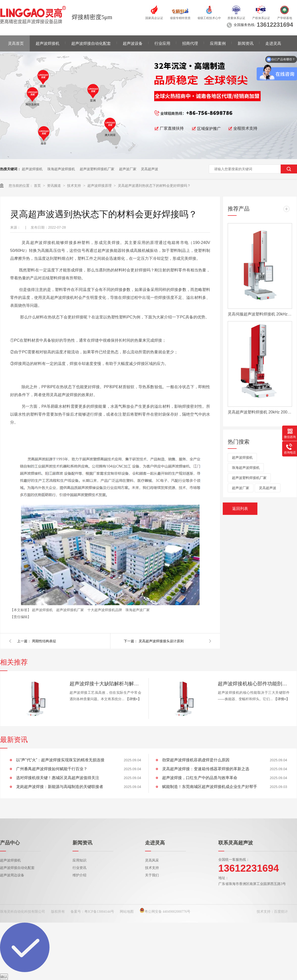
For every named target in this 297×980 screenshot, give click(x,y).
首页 (38, 186)
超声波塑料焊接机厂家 (97, 169)
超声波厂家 (128, 169)
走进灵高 (273, 43)
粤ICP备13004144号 (99, 912)
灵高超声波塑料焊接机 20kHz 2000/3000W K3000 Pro (260, 412)
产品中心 (10, 843)
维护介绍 (79, 875)
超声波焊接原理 (100, 186)
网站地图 (127, 912)
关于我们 (152, 875)
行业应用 (162, 43)
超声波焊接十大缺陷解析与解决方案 (105, 684)
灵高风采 (152, 860)
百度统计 (281, 912)
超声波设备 (133, 43)
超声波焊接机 (48, 43)
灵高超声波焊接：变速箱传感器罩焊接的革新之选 (206, 769)
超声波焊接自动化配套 (91, 43)
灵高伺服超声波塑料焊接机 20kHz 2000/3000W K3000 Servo (260, 314)
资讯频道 (54, 186)
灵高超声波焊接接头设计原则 (161, 641)
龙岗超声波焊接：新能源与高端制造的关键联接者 (60, 787)
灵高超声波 (149, 169)
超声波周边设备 (12, 875)
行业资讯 (79, 868)
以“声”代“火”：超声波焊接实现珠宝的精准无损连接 (60, 760)
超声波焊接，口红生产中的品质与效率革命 (200, 778)
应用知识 (79, 860)
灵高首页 (16, 43)
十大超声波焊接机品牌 (105, 610)
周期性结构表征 (44, 641)
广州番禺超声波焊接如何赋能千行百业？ (52, 769)
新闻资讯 (246, 43)
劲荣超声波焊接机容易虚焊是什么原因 (196, 760)
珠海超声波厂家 (138, 610)
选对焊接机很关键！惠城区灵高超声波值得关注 (58, 778)
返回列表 (240, 509)
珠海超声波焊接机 (61, 169)
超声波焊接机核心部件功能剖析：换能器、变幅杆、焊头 (254, 684)
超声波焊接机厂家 (71, 610)
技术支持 (74, 186)
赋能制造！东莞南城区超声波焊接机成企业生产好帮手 (210, 787)
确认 (4, 977)
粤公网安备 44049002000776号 (165, 912)
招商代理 (190, 43)
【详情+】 (133, 699)
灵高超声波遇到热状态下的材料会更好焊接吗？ (154, 186)
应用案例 (218, 43)
